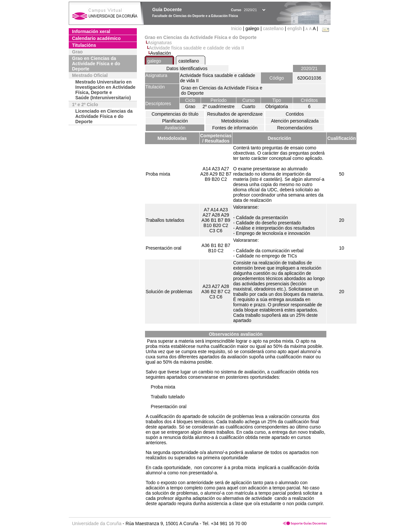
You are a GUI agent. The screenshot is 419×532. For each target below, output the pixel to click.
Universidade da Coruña (97, 523)
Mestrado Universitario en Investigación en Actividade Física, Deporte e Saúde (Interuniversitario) (105, 90)
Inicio (237, 28)
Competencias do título (175, 114)
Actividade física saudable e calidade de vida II (196, 48)
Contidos (295, 114)
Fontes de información (235, 128)
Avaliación (175, 128)
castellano (273, 28)
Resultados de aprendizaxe (235, 114)
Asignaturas (160, 43)
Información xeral (91, 31)
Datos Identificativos (187, 68)
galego (154, 61)
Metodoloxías (235, 121)
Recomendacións (295, 128)
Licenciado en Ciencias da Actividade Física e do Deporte (104, 116)
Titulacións (84, 45)
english (295, 28)
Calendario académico (96, 38)
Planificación (175, 121)
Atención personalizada (295, 121)
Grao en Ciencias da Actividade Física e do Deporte (96, 64)
